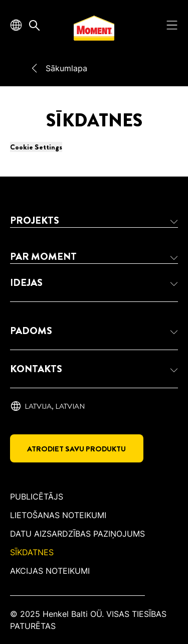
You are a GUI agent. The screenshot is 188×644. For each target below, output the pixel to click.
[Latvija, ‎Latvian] (47, 406)
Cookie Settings (36, 147)
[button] (94, 221)
